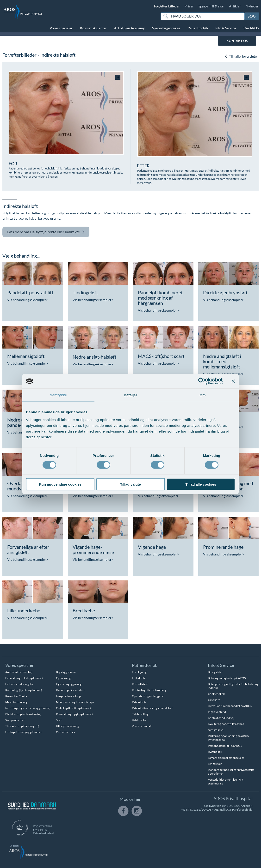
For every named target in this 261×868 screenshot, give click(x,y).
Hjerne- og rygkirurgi (69, 684)
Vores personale (142, 726)
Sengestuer (215, 764)
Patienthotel (140, 702)
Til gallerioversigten (241, 56)
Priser (189, 6)
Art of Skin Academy (129, 28)
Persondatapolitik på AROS (225, 746)
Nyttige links (216, 730)
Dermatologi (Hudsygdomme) (24, 678)
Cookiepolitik (216, 694)
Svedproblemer (15, 720)
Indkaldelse (139, 678)
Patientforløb (198, 28)
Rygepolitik (215, 752)
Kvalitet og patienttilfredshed (226, 724)
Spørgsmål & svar (211, 6)
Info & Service (226, 28)
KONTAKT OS (237, 41)
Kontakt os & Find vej (221, 718)
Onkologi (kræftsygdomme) (73, 708)
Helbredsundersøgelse (19, 684)
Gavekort (214, 700)
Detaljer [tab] (130, 395)
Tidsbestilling (140, 714)
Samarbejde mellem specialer (226, 758)
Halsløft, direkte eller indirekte (46, 232)
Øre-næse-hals (65, 732)
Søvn (59, 720)
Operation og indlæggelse (148, 696)
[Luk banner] (233, 381)
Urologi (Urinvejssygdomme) (23, 732)
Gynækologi (64, 678)
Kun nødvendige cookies (60, 484)
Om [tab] (202, 395)
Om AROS (251, 28)
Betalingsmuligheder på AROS (227, 678)
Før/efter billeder (167, 6)
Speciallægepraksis (166, 28)
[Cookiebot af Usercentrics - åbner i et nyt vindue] (202, 381)
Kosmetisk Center (93, 28)
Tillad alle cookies (201, 484)
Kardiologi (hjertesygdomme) (24, 690)
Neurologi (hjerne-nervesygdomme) (28, 708)
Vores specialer (61, 28)
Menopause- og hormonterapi (75, 702)
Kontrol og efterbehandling (149, 690)
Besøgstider (215, 672)
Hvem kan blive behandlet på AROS (230, 706)
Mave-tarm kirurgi (17, 702)
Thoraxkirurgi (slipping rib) (22, 726)
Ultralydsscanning (67, 726)
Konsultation (140, 684)
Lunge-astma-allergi (68, 696)
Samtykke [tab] (59, 395)
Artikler (235, 6)
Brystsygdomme (66, 672)
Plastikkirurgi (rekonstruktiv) (23, 714)
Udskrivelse (139, 720)
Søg (252, 16)
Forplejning (139, 672)
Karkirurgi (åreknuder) (70, 690)
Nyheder (252, 6)
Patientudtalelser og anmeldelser (152, 708)
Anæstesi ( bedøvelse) (19, 672)
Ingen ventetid (217, 712)
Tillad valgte (130, 484)
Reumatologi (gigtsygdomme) (74, 714)
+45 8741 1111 (190, 810)
